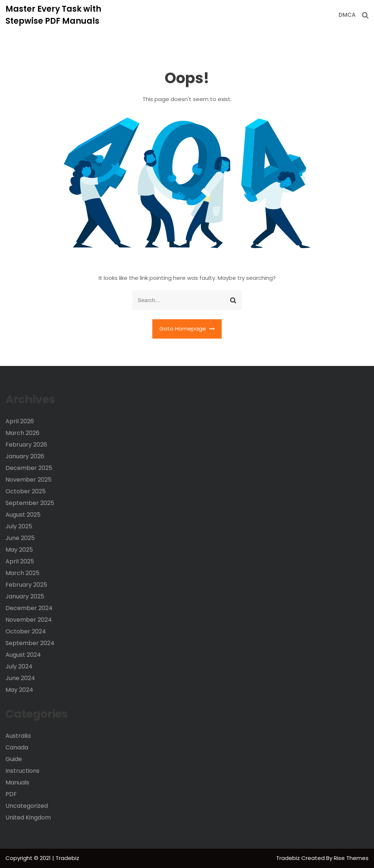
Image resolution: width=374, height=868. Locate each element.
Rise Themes (351, 858)
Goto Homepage (187, 329)
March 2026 (22, 433)
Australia (18, 736)
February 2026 (26, 445)
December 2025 (29, 468)
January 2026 (25, 456)
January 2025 (25, 596)
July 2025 (19, 526)
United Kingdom (28, 817)
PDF (11, 794)
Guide (14, 759)
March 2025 (22, 573)
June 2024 (20, 678)
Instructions (22, 771)
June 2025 (20, 538)
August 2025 (23, 515)
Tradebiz (289, 858)
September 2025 (30, 503)
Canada (17, 747)
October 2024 (26, 631)
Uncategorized (27, 806)
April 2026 (20, 421)
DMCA (347, 15)
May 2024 (19, 690)
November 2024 (29, 620)
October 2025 (26, 491)
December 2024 (29, 608)
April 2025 (20, 561)
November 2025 (28, 480)
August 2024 (23, 655)
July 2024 (19, 666)
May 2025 (19, 550)
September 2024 (30, 643)
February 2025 (26, 585)
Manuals (17, 782)
